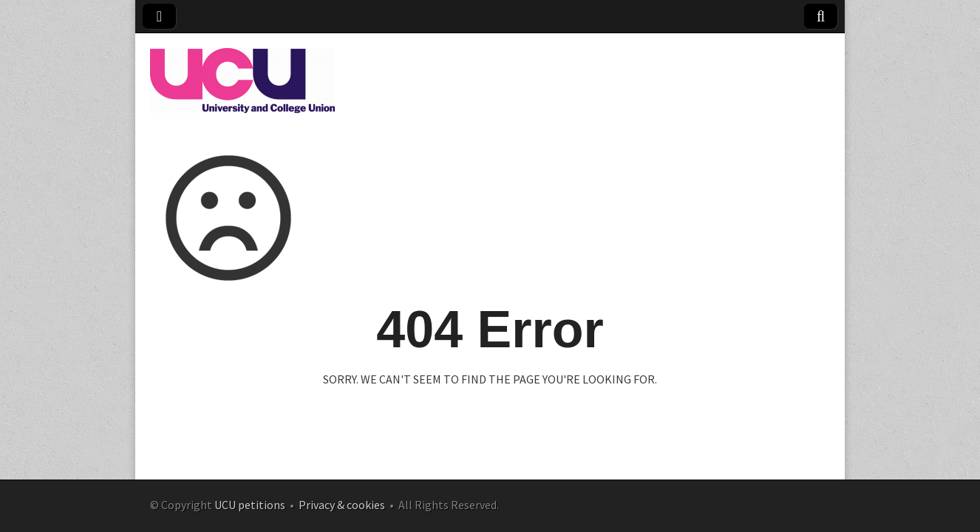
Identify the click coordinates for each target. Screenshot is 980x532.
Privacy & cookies (342, 505)
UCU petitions (250, 505)
